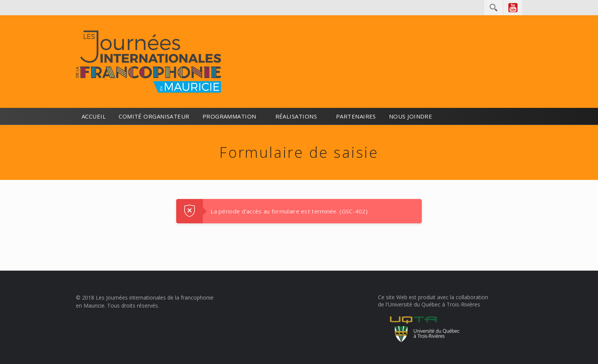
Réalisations (296, 116)
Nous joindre (411, 116)
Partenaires (356, 116)
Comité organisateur (154, 116)
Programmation (229, 116)
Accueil (94, 116)
